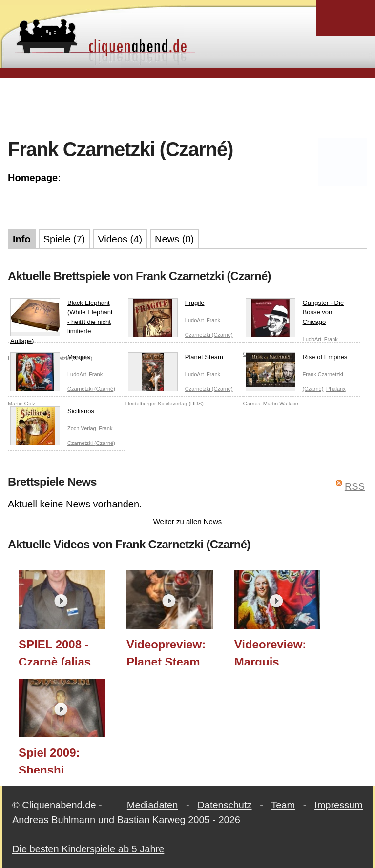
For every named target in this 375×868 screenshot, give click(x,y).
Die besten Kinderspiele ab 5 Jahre (88, 849)
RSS (355, 486)
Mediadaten (153, 805)
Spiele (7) (64, 239)
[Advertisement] (187, 107)
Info (22, 239)
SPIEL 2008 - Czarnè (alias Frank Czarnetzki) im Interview (58, 651)
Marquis (50, 359)
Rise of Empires (297, 359)
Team (283, 805)
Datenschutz (224, 805)
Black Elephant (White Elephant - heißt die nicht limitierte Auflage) (62, 321)
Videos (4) (120, 239)
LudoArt (195, 320)
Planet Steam (176, 359)
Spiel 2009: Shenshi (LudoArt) (49, 760)
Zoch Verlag (82, 428)
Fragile (166, 305)
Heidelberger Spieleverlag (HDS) (165, 404)
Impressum (339, 805)
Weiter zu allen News (188, 521)
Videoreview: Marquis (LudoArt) (271, 651)
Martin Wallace (281, 404)
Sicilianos (52, 413)
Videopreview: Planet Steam (166, 651)
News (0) (174, 239)
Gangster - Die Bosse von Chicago (295, 314)
